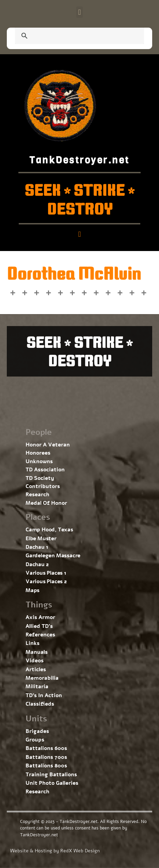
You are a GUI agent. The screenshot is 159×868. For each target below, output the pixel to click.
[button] (79, 12)
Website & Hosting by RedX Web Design (55, 851)
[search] (71, 36)
